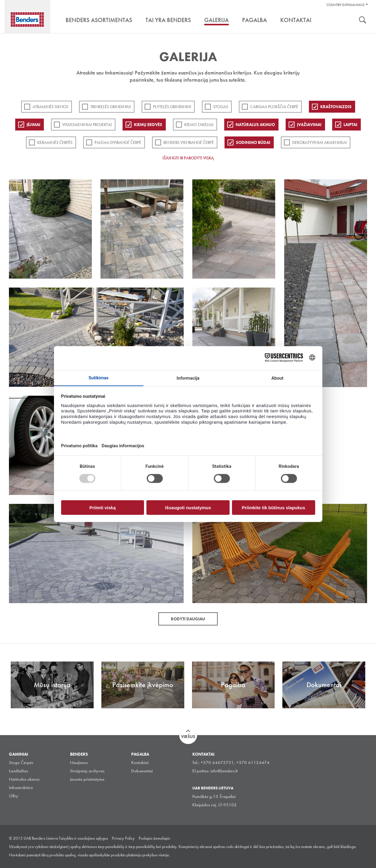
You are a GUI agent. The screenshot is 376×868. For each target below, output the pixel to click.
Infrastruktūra (21, 788)
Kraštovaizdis (336, 107)
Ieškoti (363, 21)
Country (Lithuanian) (345, 5)
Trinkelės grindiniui (111, 107)
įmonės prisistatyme (87, 779)
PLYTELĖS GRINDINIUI (172, 107)
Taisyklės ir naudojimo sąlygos (83, 838)
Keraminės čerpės (55, 142)
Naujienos (79, 763)
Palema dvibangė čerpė (118, 142)
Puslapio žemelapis (154, 838)
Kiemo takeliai (199, 125)
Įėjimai (33, 125)
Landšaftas (18, 771)
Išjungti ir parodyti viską (188, 158)
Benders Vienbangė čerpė (189, 142)
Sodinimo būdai (253, 142)
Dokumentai (142, 771)
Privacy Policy (123, 838)
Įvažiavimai (309, 125)
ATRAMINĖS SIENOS (50, 107)
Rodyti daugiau (188, 619)
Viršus (188, 737)
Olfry (14, 796)
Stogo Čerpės (21, 763)
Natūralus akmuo (255, 125)
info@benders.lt (224, 771)
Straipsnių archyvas (87, 771)
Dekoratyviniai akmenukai (319, 142)
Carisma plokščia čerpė (274, 107)
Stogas (221, 107)
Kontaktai (140, 763)
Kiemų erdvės (148, 125)
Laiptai (350, 125)
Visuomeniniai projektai (87, 125)
